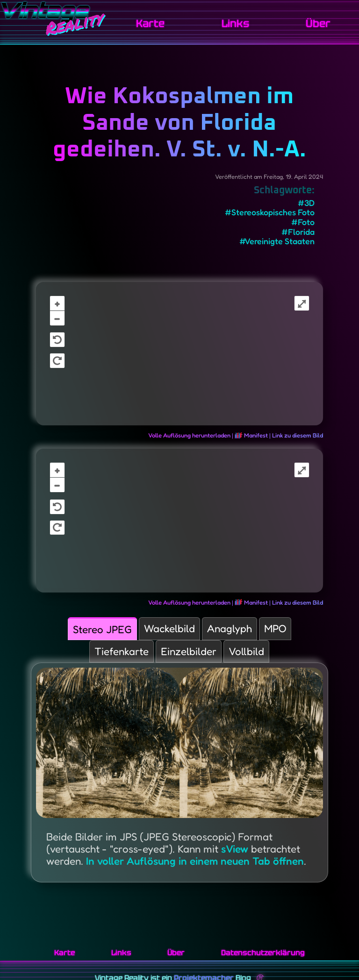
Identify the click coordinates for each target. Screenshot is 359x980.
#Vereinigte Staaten (277, 241)
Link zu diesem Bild (298, 435)
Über (318, 24)
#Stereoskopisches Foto (270, 212)
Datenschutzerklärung (263, 953)
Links (235, 24)
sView (235, 849)
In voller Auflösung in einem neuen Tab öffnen (195, 861)
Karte (150, 24)
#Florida (298, 232)
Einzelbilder (189, 651)
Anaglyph (230, 628)
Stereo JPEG (102, 629)
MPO (275, 628)
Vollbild (246, 651)
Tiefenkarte (122, 651)
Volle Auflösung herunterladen (189, 435)
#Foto (303, 222)
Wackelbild (169, 628)
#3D (306, 203)
